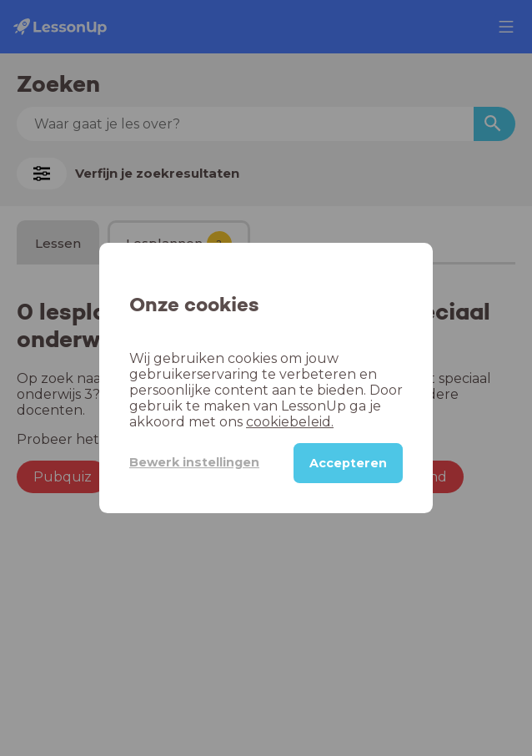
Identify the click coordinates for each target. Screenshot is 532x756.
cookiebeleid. (290, 422)
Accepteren (348, 463)
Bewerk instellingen (194, 462)
